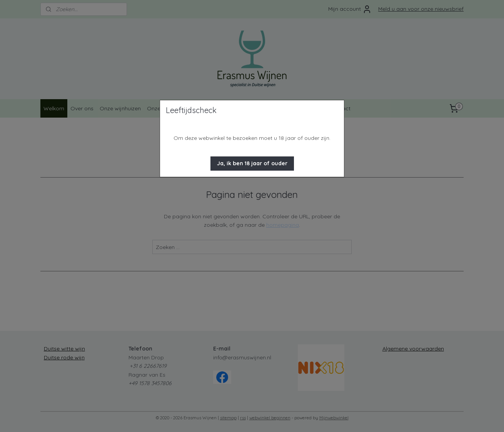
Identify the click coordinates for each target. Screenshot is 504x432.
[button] (252, 164)
